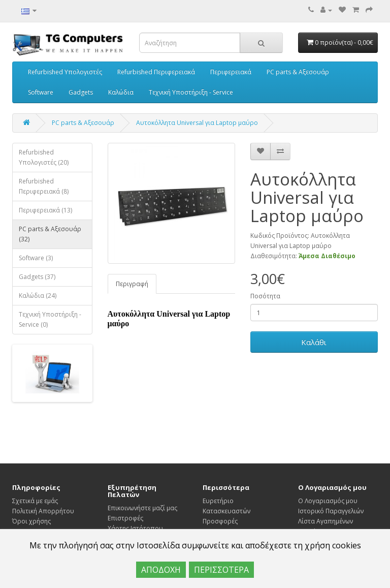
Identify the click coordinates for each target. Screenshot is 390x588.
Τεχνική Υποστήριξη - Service (191, 92)
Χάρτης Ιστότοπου (135, 528)
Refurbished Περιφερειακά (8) (44, 186)
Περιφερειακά (231, 72)
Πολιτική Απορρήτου (43, 511)
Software (41, 92)
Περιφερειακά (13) (45, 210)
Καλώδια (121, 92)
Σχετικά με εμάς (35, 501)
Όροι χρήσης (31, 521)
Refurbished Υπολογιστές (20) (44, 157)
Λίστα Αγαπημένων (326, 521)
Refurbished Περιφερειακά (156, 72)
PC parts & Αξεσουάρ (298, 72)
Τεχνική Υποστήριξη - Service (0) (50, 319)
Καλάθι (314, 342)
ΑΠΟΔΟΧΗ (161, 570)
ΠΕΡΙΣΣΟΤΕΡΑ (221, 570)
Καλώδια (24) (38, 296)
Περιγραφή (132, 284)
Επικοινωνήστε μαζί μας (142, 508)
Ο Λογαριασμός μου (328, 501)
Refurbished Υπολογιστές (65, 72)
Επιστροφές (125, 518)
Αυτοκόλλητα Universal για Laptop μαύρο (197, 123)
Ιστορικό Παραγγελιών (331, 511)
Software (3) (36, 258)
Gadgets (81, 92)
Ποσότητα (265, 296)
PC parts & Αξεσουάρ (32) (50, 234)
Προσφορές (220, 521)
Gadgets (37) (37, 277)
